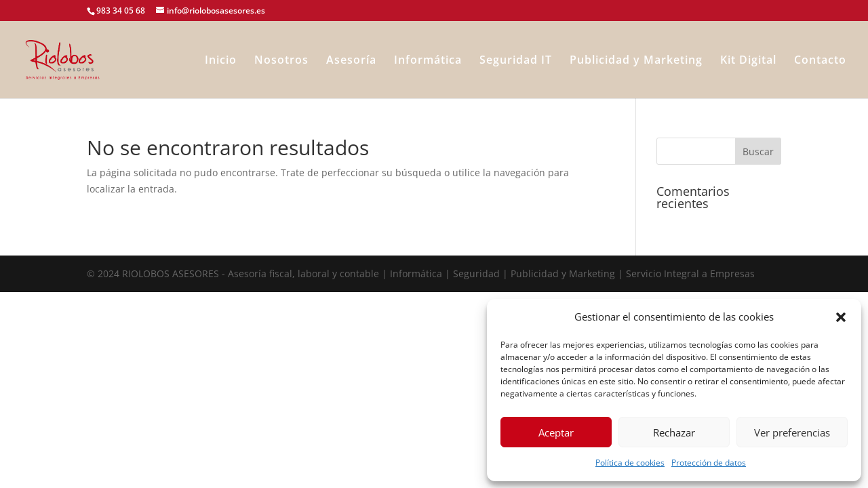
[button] (841, 317)
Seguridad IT (516, 61)
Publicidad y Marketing (636, 61)
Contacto (820, 61)
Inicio (221, 61)
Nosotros (281, 61)
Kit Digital (748, 61)
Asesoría (351, 61)
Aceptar (556, 432)
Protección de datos (709, 463)
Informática (428, 61)
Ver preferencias (792, 432)
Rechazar (674, 432)
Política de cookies (630, 463)
